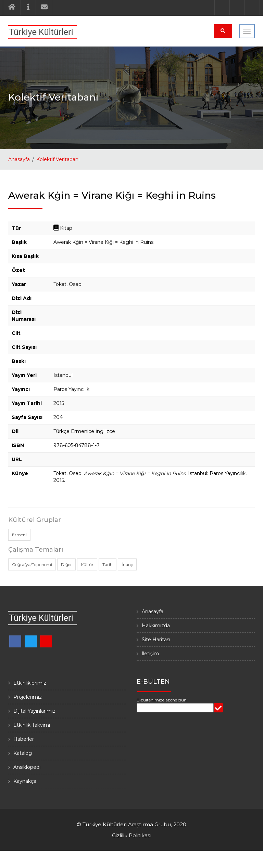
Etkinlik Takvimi (32, 725)
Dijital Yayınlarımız (34, 711)
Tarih (108, 564)
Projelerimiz (28, 697)
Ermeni (19, 535)
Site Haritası (156, 640)
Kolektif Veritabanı (58, 159)
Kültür (87, 564)
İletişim (150, 654)
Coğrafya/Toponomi (32, 564)
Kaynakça (25, 781)
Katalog (23, 753)
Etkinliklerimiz (30, 683)
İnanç (127, 564)
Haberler (24, 739)
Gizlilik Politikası (132, 835)
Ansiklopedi (27, 767)
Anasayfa (19, 159)
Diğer (66, 564)
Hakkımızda (156, 626)
